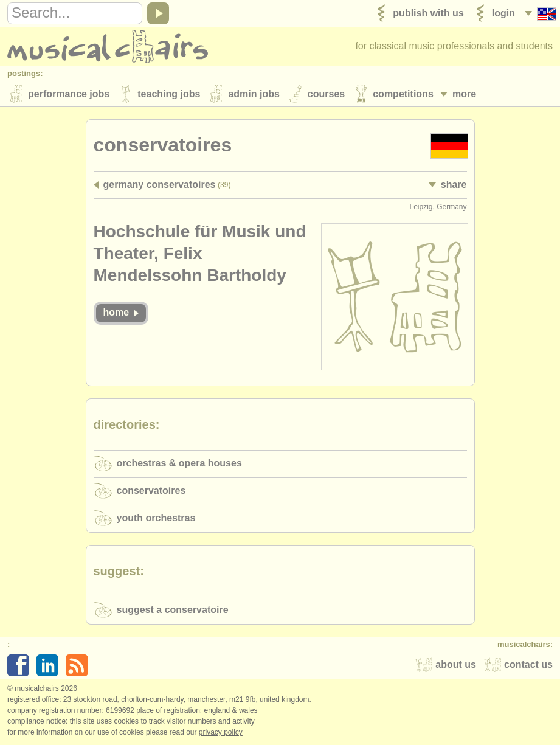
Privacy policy (221, 732)
